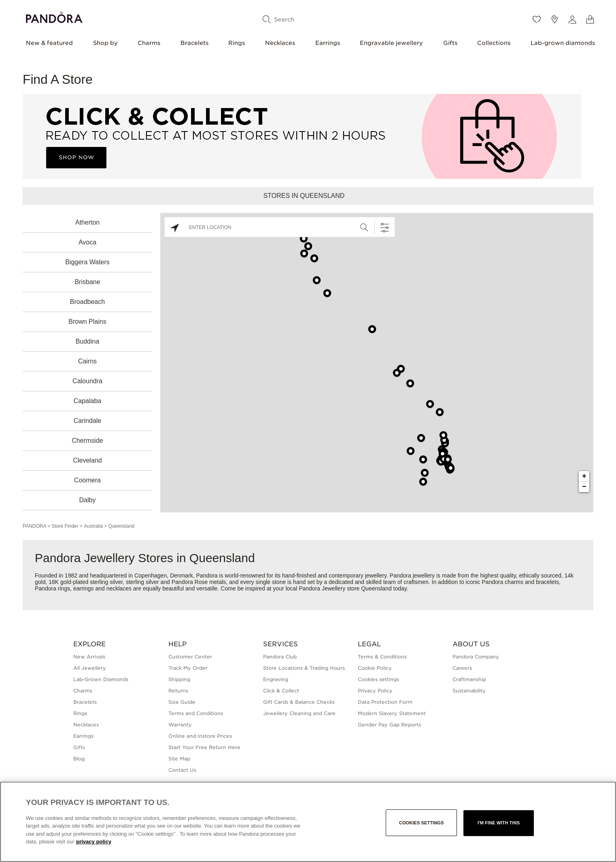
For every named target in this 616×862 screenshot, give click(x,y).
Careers (462, 668)
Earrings (328, 43)
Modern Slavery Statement (392, 713)
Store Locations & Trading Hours (304, 668)
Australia (93, 526)
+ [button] (584, 476)
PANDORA (34, 526)
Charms (149, 43)
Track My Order (188, 668)
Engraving (276, 679)
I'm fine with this (499, 823)
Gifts (450, 43)
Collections (494, 43)
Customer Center (190, 657)
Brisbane (87, 282)
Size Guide (182, 702)
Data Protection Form (385, 702)
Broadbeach (87, 302)
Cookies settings (378, 679)
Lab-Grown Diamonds (101, 679)
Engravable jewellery (391, 43)
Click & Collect (281, 691)
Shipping (179, 679)
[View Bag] (590, 19)
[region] (308, 822)
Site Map (179, 759)
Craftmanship (469, 679)
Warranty (180, 725)
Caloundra (87, 381)
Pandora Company (476, 657)
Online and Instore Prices (200, 736)
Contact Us (182, 770)
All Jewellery (90, 668)
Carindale (87, 421)
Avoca (87, 242)
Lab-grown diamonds (563, 43)
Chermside (87, 441)
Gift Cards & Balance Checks (299, 702)
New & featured (49, 43)
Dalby (88, 500)
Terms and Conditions (196, 713)
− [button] (584, 487)
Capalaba (88, 401)
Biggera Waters (87, 262)
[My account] (572, 19)
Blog (79, 759)
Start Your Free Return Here (204, 747)
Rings (237, 43)
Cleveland (87, 460)
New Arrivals (89, 657)
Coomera (87, 480)
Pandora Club (280, 657)
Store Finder (65, 526)
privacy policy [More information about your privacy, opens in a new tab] (94, 842)
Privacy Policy (375, 691)
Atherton (87, 222)
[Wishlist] (537, 19)
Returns (178, 691)
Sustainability (469, 691)
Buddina (88, 341)
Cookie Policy (375, 668)
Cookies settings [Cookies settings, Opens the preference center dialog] (422, 823)
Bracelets (194, 43)
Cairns (87, 361)
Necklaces (280, 43)
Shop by (105, 43)
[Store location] (554, 19)
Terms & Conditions (382, 657)
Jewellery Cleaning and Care (299, 713)
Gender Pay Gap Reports (389, 725)
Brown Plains (87, 322)
